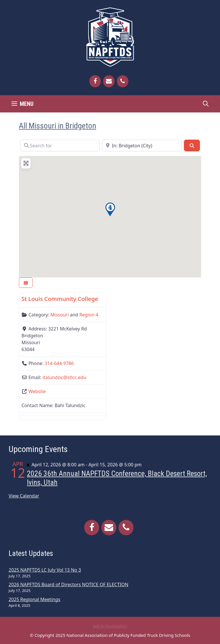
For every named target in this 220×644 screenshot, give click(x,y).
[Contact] (109, 81)
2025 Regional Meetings (34, 599)
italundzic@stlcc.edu (64, 377)
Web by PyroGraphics (110, 626)
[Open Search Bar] (206, 104)
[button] (110, 209)
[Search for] (60, 145)
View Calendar (24, 496)
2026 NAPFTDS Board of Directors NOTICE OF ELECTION (68, 584)
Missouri (60, 315)
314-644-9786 (59, 363)
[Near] (142, 145)
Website (37, 391)
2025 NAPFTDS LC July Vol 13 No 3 (45, 570)
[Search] (192, 145)
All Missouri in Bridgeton (58, 126)
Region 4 (89, 315)
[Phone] (123, 81)
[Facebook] (95, 81)
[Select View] (26, 283)
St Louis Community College (60, 299)
